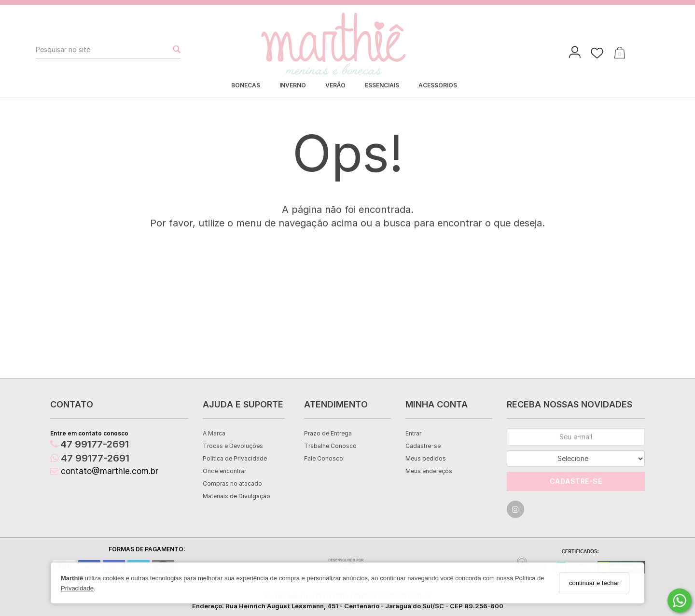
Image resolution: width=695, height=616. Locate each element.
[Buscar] (174, 50)
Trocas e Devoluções (233, 446)
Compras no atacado (232, 483)
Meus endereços (429, 471)
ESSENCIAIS (382, 85)
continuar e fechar (594, 583)
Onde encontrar (224, 471)
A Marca (214, 433)
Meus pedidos (426, 458)
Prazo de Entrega (328, 433)
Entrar (413, 433)
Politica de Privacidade (235, 458)
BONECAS (246, 85)
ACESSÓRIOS (438, 85)
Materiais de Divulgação (236, 496)
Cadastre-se (423, 446)
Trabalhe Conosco (330, 446)
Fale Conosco (324, 458)
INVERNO (293, 85)
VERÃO (335, 85)
